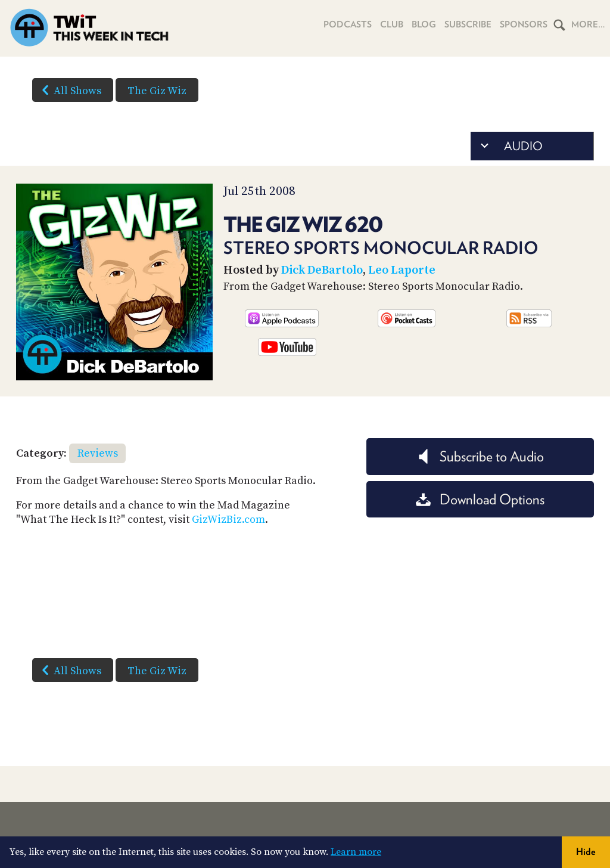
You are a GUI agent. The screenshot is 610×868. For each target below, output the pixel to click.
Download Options (480, 499)
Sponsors (524, 24)
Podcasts (348, 24)
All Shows (69, 90)
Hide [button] (586, 852)
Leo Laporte (402, 270)
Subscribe (468, 24)
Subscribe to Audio (480, 456)
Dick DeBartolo (322, 270)
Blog (424, 24)
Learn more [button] (356, 852)
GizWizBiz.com (228, 520)
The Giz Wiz (157, 91)
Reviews (98, 453)
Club (392, 24)
